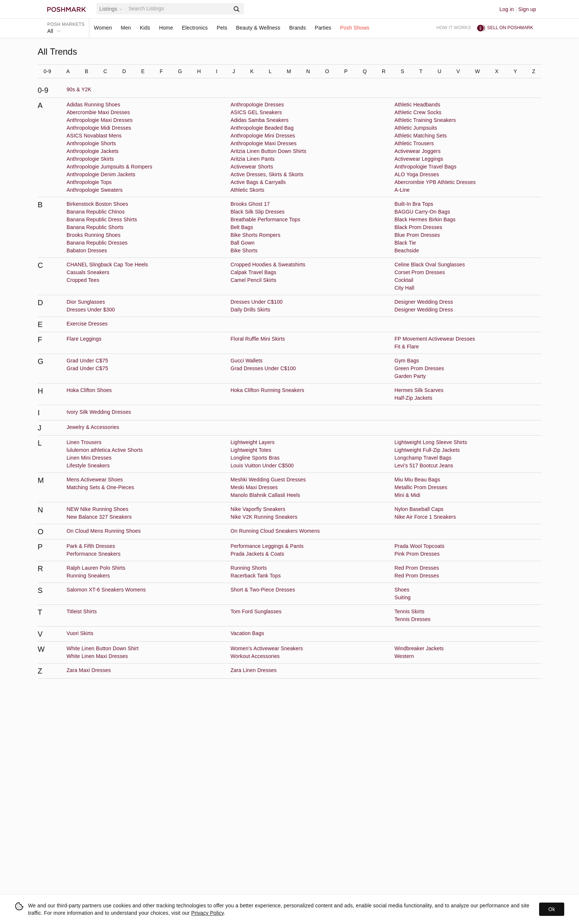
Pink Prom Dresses (417, 554)
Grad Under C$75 (87, 361)
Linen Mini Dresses (89, 458)
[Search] (178, 9)
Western (404, 656)
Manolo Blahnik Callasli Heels (265, 495)
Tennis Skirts (409, 611)
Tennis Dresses (412, 619)
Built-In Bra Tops (414, 204)
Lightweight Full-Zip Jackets (427, 450)
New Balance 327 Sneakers (99, 517)
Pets (222, 28)
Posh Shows (355, 28)
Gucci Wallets (246, 361)
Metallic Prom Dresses (421, 487)
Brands (297, 28)
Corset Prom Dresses (420, 272)
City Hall (404, 288)
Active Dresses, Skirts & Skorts (267, 174)
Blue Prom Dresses (417, 235)
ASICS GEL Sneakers (256, 112)
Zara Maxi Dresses (89, 670)
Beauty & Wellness (258, 28)
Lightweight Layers (252, 442)
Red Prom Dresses (417, 568)
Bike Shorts (244, 250)
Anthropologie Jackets (92, 151)
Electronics (195, 28)
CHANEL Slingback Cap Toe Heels (107, 265)
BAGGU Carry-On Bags (422, 212)
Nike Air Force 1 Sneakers (425, 517)
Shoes (402, 590)
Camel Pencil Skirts (253, 280)
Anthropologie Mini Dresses (263, 136)
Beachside (407, 250)
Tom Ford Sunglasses (256, 611)
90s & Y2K (79, 89)
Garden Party (410, 376)
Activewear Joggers (417, 151)
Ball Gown (242, 243)
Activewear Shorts (252, 167)
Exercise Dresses (87, 324)
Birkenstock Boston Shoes (97, 204)
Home (166, 28)
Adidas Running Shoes (93, 105)
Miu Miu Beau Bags (417, 480)
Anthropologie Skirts (90, 159)
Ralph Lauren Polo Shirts (96, 568)
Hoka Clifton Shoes (89, 390)
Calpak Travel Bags (253, 272)
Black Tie (405, 243)
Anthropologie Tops (89, 182)
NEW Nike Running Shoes (97, 509)
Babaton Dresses (87, 250)
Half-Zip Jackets (413, 398)
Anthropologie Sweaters (95, 190)
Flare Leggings (84, 339)
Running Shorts (249, 568)
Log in (507, 9)
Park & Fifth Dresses (91, 546)
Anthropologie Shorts (91, 143)
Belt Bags (242, 227)
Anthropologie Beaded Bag (262, 128)
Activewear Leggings (419, 159)
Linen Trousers (84, 442)
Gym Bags (407, 361)
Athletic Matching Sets (421, 136)
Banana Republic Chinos (95, 212)
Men (126, 28)
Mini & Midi (407, 495)
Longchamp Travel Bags (423, 458)
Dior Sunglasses (86, 302)
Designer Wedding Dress (424, 302)
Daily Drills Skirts (250, 310)
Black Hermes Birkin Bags (425, 219)
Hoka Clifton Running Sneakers (267, 390)
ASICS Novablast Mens (94, 136)
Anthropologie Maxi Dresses (100, 120)
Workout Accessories (255, 656)
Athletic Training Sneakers (425, 120)
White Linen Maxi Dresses (97, 656)
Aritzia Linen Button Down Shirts (268, 151)
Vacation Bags (247, 633)
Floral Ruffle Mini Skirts (258, 339)
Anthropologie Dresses (257, 105)
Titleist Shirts (82, 611)
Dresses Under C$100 (256, 302)
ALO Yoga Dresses (417, 174)
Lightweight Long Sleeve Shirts (431, 442)
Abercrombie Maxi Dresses (98, 112)
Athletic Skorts (247, 190)
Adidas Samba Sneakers (259, 120)
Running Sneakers (88, 576)
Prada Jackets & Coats (257, 554)
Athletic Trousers (414, 143)
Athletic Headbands (417, 105)
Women (103, 28)
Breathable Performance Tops (265, 219)
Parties (323, 28)
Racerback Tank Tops (256, 576)
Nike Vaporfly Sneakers (258, 509)
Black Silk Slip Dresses (258, 212)
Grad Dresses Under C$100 (263, 368)
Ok (552, 909)
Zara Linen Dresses (253, 670)
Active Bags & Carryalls (258, 182)
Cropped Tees (83, 280)
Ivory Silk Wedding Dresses (99, 412)
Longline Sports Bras (255, 458)
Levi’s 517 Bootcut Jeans (424, 466)
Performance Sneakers (93, 554)
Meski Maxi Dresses (254, 487)
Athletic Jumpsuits (416, 128)
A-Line (402, 190)
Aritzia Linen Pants (253, 159)
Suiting (402, 597)
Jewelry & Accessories (93, 427)
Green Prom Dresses (419, 368)
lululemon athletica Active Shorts (105, 450)
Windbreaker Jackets (419, 648)
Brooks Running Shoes (93, 235)
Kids (145, 28)
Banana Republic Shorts (95, 227)
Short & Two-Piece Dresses (263, 590)
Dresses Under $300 (91, 310)
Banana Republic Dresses (97, 243)
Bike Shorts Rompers (255, 235)
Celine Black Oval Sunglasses (430, 265)
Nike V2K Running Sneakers (264, 517)
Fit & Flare (407, 347)
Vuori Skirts (80, 633)
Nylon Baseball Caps (419, 509)
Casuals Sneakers (88, 272)
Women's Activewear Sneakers (267, 648)
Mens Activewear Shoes (95, 480)
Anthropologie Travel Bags (425, 167)
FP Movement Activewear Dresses (435, 339)
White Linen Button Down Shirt (102, 648)
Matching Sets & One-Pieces (100, 487)
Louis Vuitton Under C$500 (262, 466)
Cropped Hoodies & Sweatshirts (268, 265)
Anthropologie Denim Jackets (101, 174)
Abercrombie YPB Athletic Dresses (435, 182)
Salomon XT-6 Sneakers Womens (106, 590)
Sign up (527, 9)
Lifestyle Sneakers (88, 466)
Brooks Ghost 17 (250, 204)
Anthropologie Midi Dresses (99, 128)
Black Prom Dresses (418, 227)
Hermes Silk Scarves (419, 390)
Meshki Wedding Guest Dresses (268, 480)
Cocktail (404, 280)
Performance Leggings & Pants (267, 546)
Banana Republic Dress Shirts (102, 219)
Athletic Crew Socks (418, 112)
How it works (454, 28)
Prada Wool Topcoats (419, 546)
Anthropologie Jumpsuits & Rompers (109, 167)
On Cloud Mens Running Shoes (104, 531)
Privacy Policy (208, 913)
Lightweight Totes (251, 450)
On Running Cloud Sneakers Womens (275, 531)
